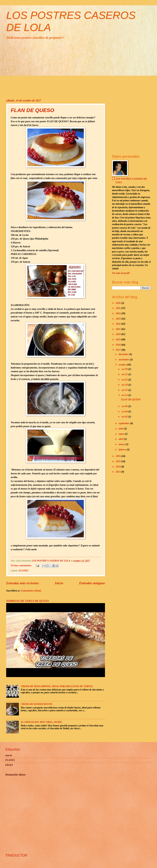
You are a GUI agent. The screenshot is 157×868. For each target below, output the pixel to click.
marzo (122, 444)
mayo (122, 434)
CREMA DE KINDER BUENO (37, 704)
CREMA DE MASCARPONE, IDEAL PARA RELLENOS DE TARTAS (57, 686)
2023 (118, 319)
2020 (118, 334)
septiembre (124, 423)
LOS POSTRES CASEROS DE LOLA (131, 181)
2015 (118, 461)
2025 (118, 308)
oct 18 (125, 385)
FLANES (24, 571)
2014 (118, 467)
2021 (118, 329)
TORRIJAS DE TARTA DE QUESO (28, 601)
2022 (118, 324)
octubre (123, 365)
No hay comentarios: (22, 565)
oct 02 (125, 417)
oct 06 (125, 406)
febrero (123, 450)
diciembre (124, 354)
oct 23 (125, 380)
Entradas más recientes (23, 583)
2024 (118, 313)
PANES (9, 765)
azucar (9, 755)
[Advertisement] (78, 69)
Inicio (59, 583)
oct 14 (125, 395)
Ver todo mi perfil (121, 273)
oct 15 (125, 390)
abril (121, 439)
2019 (118, 340)
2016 (118, 456)
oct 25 (125, 374)
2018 (118, 345)
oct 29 (125, 369)
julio (121, 429)
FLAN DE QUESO (33, 110)
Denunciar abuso (15, 775)
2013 (118, 472)
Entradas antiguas (92, 583)
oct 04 (125, 412)
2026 (118, 303)
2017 (118, 350)
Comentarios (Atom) (31, 591)
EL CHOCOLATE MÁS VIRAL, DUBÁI (41, 722)
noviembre (124, 360)
